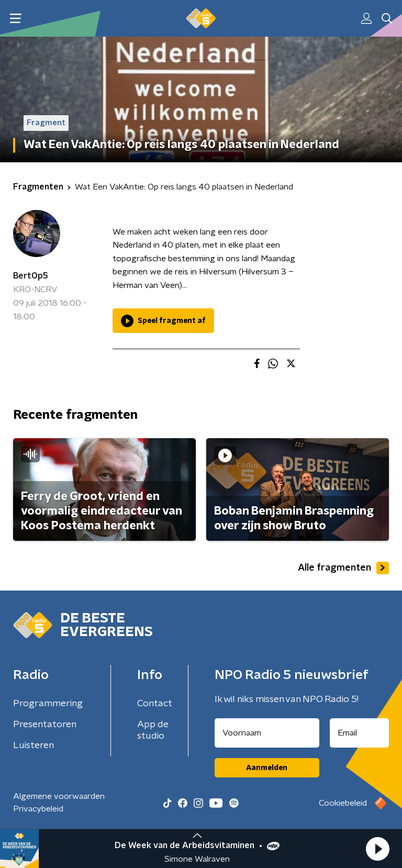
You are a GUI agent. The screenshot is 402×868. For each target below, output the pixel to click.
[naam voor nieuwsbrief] (267, 733)
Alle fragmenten (343, 568)
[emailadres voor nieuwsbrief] (360, 733)
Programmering (48, 704)
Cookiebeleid (343, 803)
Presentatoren (45, 725)
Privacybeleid (38, 809)
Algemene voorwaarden (59, 796)
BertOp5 (31, 276)
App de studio (153, 730)
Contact (155, 704)
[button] (377, 849)
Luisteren (33, 745)
